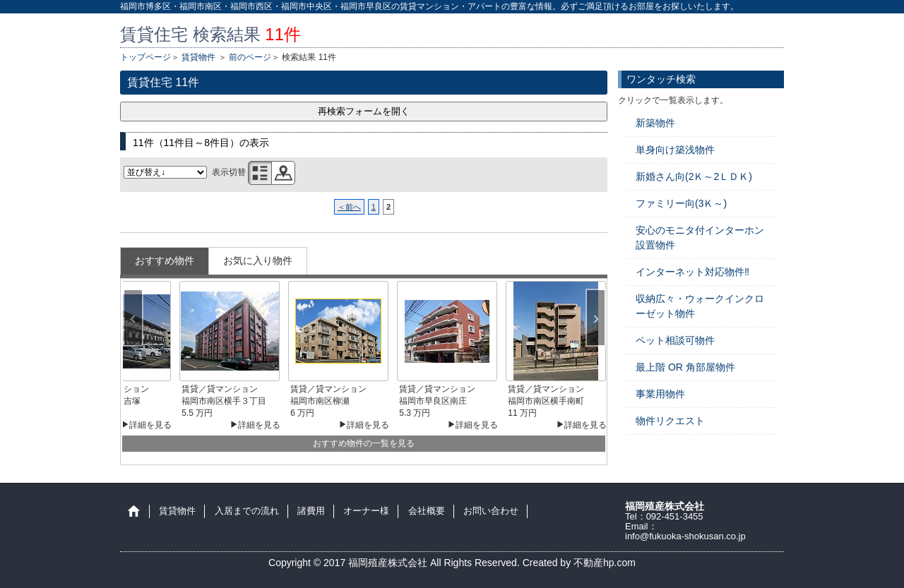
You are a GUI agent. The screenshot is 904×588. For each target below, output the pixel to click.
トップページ (145, 57)
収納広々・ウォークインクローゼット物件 (700, 306)
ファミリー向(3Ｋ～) (681, 203)
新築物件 (655, 123)
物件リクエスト (670, 421)
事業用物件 (660, 394)
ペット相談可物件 (675, 340)
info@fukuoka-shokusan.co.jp (685, 536)
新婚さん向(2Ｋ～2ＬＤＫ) (694, 176)
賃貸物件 (198, 57)
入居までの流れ (247, 511)
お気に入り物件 (258, 260)
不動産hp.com (605, 563)
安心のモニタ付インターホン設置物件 (700, 238)
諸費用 (311, 511)
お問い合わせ (491, 511)
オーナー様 (366, 511)
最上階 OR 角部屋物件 (685, 367)
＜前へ (349, 207)
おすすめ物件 (165, 260)
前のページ (250, 57)
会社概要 (427, 511)
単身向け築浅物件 (675, 150)
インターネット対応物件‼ (692, 272)
